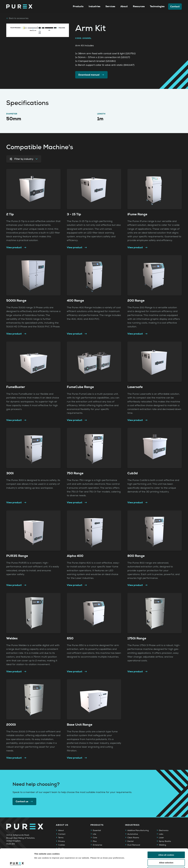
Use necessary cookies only (166, 851)
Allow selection (166, 844)
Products (78, 6)
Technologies (157, 6)
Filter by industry (24, 159)
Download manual (91, 75)
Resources (139, 6)
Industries (94, 6)
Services (110, 6)
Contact (175, 7)
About (124, 6)
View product (16, 247)
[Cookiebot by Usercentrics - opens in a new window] (17, 863)
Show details (137, 863)
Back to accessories (17, 18)
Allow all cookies (166, 836)
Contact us (24, 801)
